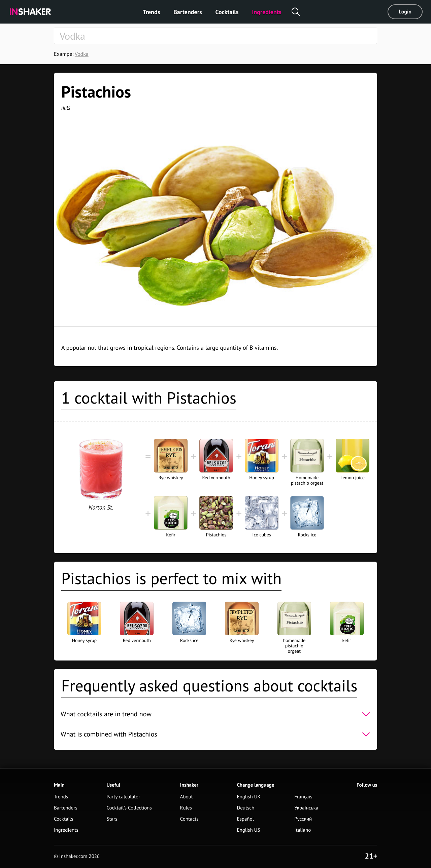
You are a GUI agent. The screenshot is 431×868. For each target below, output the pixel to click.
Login (405, 12)
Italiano (303, 830)
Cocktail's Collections (129, 808)
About (187, 797)
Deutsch (245, 808)
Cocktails (227, 12)
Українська (306, 808)
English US (248, 830)
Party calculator (123, 797)
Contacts (189, 819)
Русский (303, 819)
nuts (66, 107)
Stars (112, 819)
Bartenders (188, 12)
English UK (248, 797)
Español (245, 819)
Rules (186, 808)
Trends (151, 12)
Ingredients (267, 12)
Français (303, 797)
